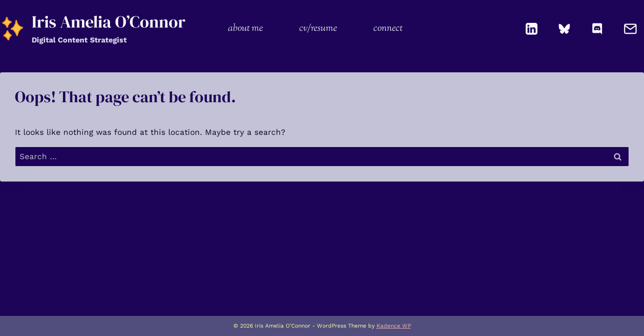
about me (245, 28)
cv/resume (318, 28)
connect (388, 28)
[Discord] (598, 29)
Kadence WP (394, 326)
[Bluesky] (565, 29)
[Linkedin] (532, 29)
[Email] (630, 29)
